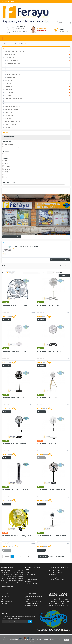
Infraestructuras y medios (34, 578)
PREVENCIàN (8, 113)
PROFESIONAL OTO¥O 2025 (13, 121)
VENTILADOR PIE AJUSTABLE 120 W (13, 397)
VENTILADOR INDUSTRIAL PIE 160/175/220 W (51, 490)
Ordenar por (19, 273)
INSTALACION (11, 72)
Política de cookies (56, 576)
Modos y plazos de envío (58, 580)
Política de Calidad (32, 583)
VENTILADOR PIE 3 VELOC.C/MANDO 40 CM (15, 444)
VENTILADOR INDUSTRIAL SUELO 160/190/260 (17, 536)
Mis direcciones (7, 600)
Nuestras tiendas (8, 190)
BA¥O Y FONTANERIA (11, 54)
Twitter (35, 605)
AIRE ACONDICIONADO (13, 60)
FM (6, 177)
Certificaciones (31, 574)
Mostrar (44, 272)
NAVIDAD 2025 (9, 127)
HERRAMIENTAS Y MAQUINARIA (13, 98)
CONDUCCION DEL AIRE (13, 69)
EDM (7, 175)
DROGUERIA (8, 89)
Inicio (3, 44)
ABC (7, 161)
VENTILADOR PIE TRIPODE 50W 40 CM (48, 397)
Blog (13, 2)
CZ (6, 172)
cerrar (66, 640)
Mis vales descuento (8, 598)
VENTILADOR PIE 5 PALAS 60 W (46, 444)
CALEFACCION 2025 (10, 124)
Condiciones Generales (57, 570)
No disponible (10, 144)
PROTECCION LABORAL (11, 110)
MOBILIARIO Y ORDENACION (13, 107)
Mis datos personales (8, 602)
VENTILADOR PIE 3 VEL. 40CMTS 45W (48, 305)
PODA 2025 (8, 119)
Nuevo (7, 154)
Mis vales (5, 603)
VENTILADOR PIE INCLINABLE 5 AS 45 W (14, 351)
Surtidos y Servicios (32, 580)
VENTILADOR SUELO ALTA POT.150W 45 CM (16, 305)
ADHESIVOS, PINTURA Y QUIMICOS (15, 52)
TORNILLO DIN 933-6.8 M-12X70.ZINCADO (26, 246)
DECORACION (9, 86)
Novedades (7, 243)
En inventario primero (12, 147)
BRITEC (7, 169)
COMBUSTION (11, 66)
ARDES (7, 164)
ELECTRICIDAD (9, 92)
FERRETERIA (8, 95)
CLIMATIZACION (11, 44)
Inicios (28, 572)
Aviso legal (54, 578)
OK (30, 622)
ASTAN (7, 166)
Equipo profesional (32, 576)
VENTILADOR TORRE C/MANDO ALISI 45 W (15, 490)
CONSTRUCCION (10, 84)
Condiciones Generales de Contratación (57, 573)
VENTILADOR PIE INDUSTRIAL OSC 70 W (49, 351)
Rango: (4, 182)
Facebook (36, 603)
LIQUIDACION (9, 116)
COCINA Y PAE (9, 81)
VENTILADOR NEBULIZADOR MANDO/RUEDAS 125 (52, 536)
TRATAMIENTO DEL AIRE (13, 75)
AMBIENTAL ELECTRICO (13, 63)
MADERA (7, 104)
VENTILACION (20, 44)
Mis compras (6, 596)
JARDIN (7, 101)
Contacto (29, 581)
